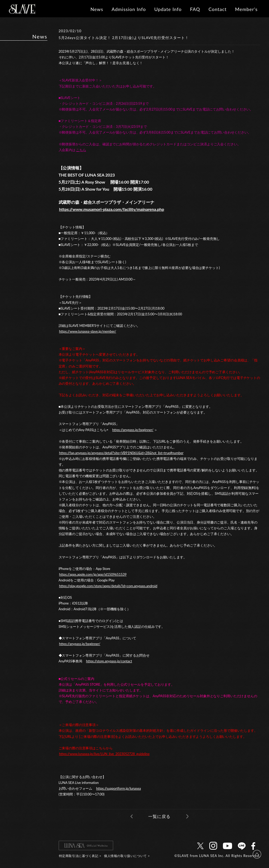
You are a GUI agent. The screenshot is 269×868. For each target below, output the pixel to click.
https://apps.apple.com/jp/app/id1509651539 (93, 574)
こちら (81, 150)
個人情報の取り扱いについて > (127, 856)
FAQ (195, 9)
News (97, 9)
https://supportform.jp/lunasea (119, 788)
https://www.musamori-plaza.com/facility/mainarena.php (112, 209)
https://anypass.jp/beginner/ (133, 430)
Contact (218, 9)
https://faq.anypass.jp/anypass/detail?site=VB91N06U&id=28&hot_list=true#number (121, 453)
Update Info (168, 9)
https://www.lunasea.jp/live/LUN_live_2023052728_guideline (104, 754)
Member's (246, 9)
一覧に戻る (159, 816)
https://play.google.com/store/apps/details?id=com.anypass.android (108, 586)
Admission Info (129, 9)
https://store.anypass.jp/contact (109, 661)
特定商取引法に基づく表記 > (80, 856)
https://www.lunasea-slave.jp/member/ (88, 331)
